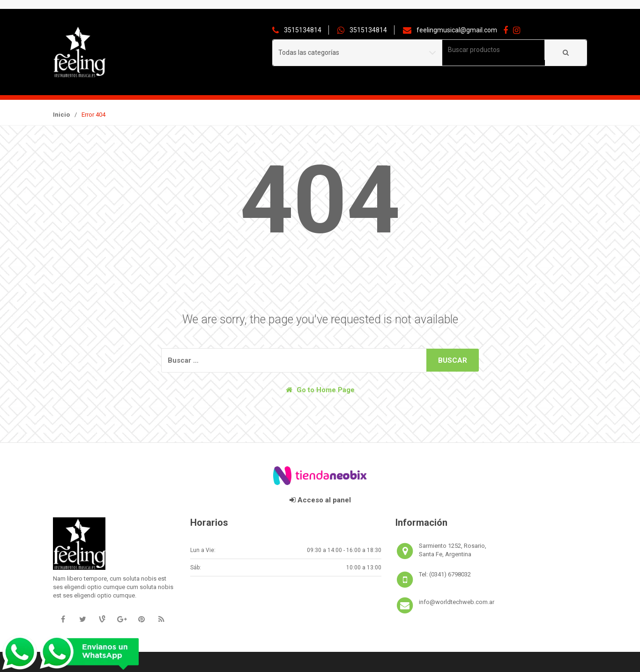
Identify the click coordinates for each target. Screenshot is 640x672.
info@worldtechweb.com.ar (457, 602)
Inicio (61, 115)
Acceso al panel (320, 500)
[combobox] (494, 50)
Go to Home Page (320, 390)
